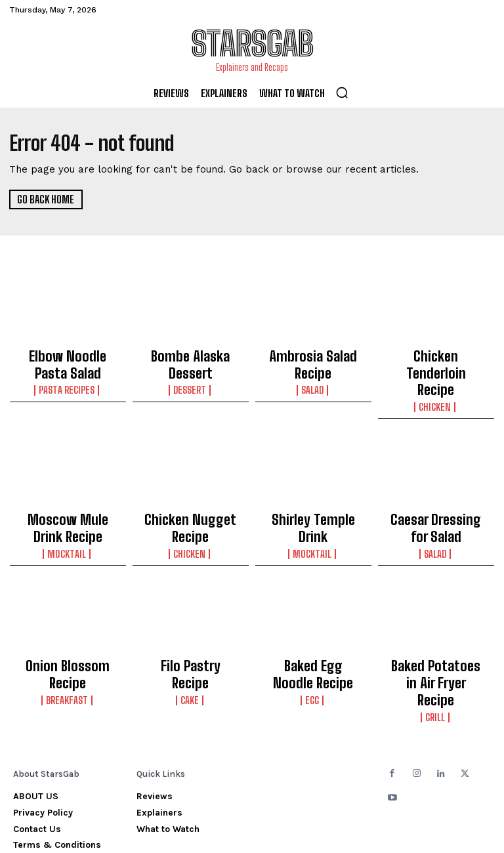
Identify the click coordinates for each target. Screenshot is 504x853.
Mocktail (68, 515)
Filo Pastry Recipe (191, 625)
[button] (342, 93)
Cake (190, 639)
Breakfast (68, 639)
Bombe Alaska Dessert (191, 354)
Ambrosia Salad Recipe (313, 354)
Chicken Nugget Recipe (190, 489)
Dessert (191, 368)
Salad (313, 368)
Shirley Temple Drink (313, 489)
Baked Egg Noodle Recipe (313, 631)
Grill (436, 651)
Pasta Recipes (68, 380)
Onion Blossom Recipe (68, 625)
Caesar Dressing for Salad (436, 495)
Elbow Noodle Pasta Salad (68, 360)
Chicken (436, 380)
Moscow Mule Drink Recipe (68, 495)
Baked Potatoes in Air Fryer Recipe (436, 631)
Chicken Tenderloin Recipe (436, 360)
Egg (313, 651)
